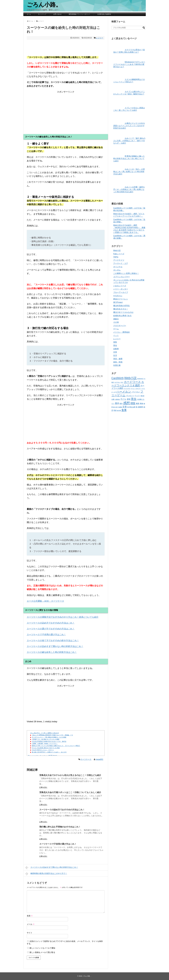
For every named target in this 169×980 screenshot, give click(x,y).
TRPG (116, 257)
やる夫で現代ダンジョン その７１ (43, 750)
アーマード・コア (121, 263)
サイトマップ (42, 14)
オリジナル (118, 267)
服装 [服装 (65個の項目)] (138, 403)
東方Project (118, 302)
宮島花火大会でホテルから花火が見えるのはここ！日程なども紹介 (70, 775)
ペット (116, 335)
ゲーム (116, 329)
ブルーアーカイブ (121, 292)
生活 (115, 355)
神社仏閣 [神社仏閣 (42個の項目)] (132, 407)
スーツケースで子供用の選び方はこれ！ (46, 635)
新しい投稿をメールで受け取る (42, 952)
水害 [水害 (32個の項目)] (116, 407)
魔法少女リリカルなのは (123, 312)
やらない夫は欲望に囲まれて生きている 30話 (46, 748)
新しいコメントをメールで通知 (42, 948)
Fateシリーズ (119, 254)
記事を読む (43, 787)
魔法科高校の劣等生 (122, 306)
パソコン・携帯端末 (122, 332)
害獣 (115, 342)
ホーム (29, 14)
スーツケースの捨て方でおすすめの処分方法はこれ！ (53, 641)
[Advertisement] (66, 110)
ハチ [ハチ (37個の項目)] (115, 392)
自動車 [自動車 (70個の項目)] (140, 407)
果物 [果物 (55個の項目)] (141, 404)
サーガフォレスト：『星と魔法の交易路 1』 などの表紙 (49, 737)
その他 (116, 322)
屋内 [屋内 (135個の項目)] (117, 403)
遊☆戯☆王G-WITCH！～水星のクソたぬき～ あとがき (49, 752)
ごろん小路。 (44, 5)
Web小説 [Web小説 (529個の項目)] (130, 378)
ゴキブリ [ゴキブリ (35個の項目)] (138, 389)
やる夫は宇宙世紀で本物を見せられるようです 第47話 (49, 741)
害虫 (115, 345)
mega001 (99, 759)
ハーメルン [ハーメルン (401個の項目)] (124, 391)
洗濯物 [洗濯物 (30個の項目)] (120, 407)
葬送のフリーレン (121, 299)
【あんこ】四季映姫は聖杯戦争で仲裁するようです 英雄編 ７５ (52, 735)
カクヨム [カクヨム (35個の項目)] (117, 382)
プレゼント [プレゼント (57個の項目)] (130, 396)
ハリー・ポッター (121, 289)
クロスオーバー (120, 326)
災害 (115, 352)
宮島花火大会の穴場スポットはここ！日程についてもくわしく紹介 (70, 792)
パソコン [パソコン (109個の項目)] (136, 392)
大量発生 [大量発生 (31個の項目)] (117, 399)
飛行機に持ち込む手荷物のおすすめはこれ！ (60, 827)
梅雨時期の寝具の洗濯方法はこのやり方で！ (46, 874)
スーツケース (86, 759)
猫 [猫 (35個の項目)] (128, 407)
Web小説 (117, 250)
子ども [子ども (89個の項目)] (123, 399)
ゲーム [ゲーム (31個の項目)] (133, 389)
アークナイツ (119, 260)
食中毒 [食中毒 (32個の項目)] (119, 410)
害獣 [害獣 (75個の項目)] (129, 399)
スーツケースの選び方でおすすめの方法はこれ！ (51, 629)
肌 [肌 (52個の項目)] (137, 407)
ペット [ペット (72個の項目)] (137, 396)
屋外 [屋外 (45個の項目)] (121, 404)
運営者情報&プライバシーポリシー (79, 14)
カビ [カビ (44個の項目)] (122, 382)
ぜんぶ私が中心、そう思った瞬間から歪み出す (45, 733)
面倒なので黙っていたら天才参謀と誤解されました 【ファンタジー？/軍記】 (56, 746)
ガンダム (117, 270)
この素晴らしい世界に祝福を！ (126, 273)
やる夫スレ (118, 296)
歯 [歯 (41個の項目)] (114, 407)
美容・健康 (118, 359)
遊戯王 (116, 319)
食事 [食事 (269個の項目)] (124, 410)
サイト (30, 933)
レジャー (100, 38)
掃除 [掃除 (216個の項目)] (133, 403)
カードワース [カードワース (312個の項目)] (132, 382)
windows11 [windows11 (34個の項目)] (140, 379)
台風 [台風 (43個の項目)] (113, 399)
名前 (30, 916)
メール (31, 924)
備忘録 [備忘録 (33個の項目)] (142, 396)
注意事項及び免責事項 (104, 14)
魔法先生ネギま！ (121, 309)
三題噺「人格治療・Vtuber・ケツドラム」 (45, 744)
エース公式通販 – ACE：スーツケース (45, 601)
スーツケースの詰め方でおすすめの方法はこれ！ (51, 623)
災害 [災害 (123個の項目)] (125, 407)
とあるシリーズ (120, 286)
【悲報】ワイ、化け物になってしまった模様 (46, 739)
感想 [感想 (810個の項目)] (127, 403)
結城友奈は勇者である (122, 316)
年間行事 (117, 365)
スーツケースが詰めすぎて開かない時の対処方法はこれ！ (55, 646)
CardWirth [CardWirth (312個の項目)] (118, 378)
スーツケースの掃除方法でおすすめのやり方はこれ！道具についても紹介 (63, 617)
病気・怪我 (118, 362)
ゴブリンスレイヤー (122, 277)
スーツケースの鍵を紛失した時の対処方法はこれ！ (52, 652)
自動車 (116, 349)
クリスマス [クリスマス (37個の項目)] (127, 389)
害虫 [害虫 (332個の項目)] (134, 399)
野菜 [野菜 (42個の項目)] (115, 410)
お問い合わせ (57, 14)
